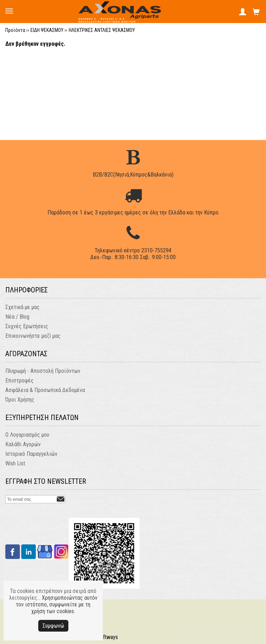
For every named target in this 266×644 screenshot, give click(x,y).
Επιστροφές (19, 380)
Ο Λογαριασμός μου (27, 435)
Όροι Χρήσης (20, 400)
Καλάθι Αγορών (23, 444)
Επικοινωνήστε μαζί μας (33, 336)
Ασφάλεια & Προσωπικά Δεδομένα (45, 390)
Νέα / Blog (17, 317)
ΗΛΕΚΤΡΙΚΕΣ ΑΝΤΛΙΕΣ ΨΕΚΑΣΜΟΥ (102, 30)
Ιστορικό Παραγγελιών (31, 454)
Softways (107, 637)
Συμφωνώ (53, 626)
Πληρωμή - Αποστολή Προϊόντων (43, 371)
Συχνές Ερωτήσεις (27, 326)
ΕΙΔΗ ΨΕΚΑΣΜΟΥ (47, 30)
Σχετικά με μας (22, 307)
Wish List (15, 463)
